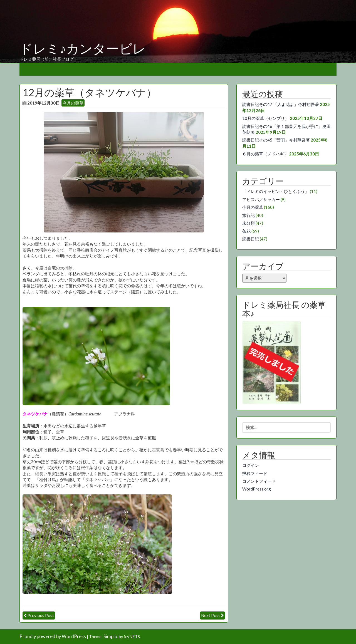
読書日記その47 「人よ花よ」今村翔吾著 (281, 104)
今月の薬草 (73, 103)
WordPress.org (257, 489)
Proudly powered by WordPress (53, 636)
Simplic (111, 636)
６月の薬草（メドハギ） (265, 154)
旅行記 (249, 215)
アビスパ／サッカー (261, 199)
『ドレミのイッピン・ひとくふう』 (276, 191)
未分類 (249, 223)
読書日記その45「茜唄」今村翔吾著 (276, 140)
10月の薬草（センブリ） (266, 118)
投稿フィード (255, 473)
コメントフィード (259, 481)
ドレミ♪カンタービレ (83, 49)
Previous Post (41, 615)
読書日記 (251, 239)
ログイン (251, 465)
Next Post (211, 615)
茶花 (246, 231)
